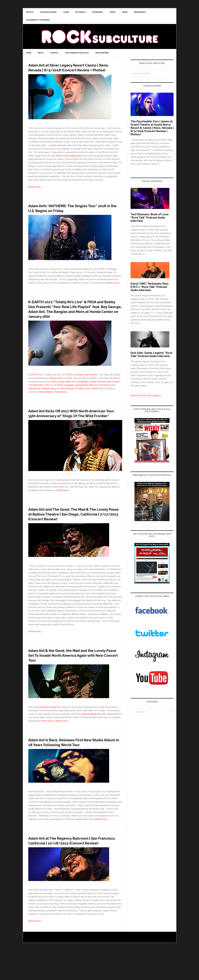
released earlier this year (93, 733)
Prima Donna (48, 740)
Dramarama (34, 398)
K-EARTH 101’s (36, 384)
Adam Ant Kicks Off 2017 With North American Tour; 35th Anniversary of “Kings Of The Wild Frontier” (70, 425)
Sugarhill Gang (48, 398)
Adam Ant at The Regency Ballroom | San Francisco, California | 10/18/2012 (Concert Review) (73, 867)
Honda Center (56, 388)
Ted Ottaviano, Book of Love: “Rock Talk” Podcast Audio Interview (150, 218)
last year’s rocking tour (50, 727)
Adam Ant (70, 391)
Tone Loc (49, 395)
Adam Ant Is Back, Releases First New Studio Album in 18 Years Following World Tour (72, 764)
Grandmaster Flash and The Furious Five (95, 395)
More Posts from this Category (146, 396)
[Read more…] (35, 192)
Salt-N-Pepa (113, 391)
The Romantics (36, 395)
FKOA (69, 384)
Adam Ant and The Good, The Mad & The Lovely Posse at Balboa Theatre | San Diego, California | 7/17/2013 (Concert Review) (75, 531)
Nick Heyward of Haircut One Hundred (80, 398)
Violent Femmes (98, 391)
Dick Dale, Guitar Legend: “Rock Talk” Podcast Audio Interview (152, 354)
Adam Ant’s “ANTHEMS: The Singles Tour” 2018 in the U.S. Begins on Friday (73, 213)
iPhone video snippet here (69, 161)
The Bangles (82, 391)
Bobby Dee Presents (87, 384)
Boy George (58, 391)
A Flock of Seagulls (64, 395)
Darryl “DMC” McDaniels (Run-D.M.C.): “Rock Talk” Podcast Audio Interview (150, 287)
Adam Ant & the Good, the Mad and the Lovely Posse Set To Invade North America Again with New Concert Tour (74, 674)
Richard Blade (46, 402)
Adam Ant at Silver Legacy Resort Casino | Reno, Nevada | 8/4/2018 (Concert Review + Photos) (68, 70)
